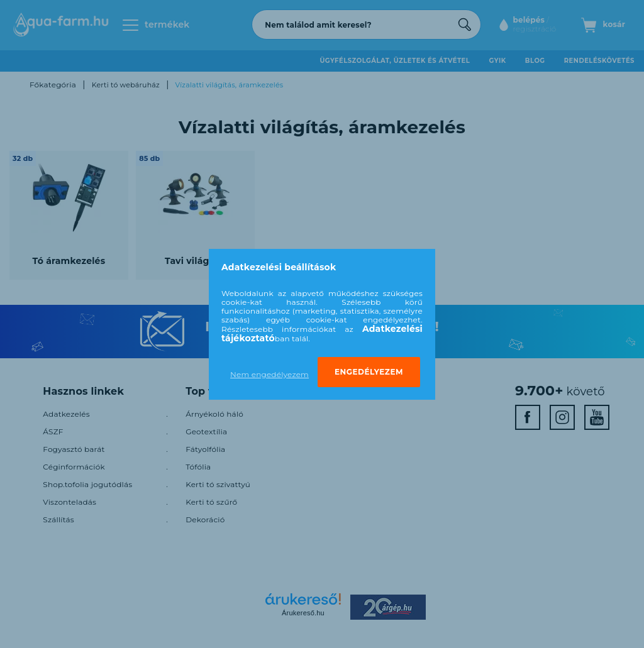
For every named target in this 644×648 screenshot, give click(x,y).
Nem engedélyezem (269, 374)
